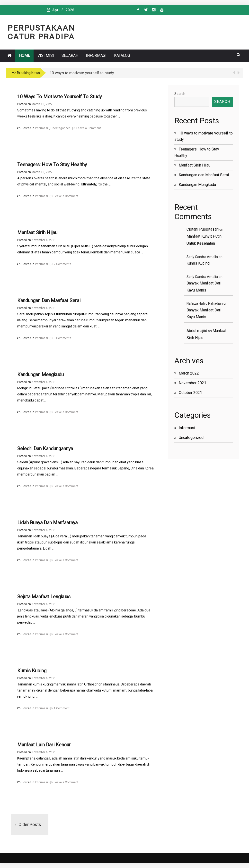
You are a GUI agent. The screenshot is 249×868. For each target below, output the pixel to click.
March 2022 (189, 373)
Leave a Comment (89, 128)
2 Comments (62, 264)
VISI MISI (46, 55)
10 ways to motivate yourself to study (59, 97)
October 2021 (190, 393)
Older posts (30, 824)
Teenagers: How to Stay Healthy (52, 165)
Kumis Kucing (32, 671)
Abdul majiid (197, 331)
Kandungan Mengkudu (40, 375)
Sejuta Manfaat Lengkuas (44, 597)
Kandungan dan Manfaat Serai (49, 300)
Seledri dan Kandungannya (45, 449)
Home (24, 55)
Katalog (122, 55)
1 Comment (62, 708)
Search (180, 94)
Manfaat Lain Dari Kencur (44, 745)
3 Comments (62, 338)
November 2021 (192, 383)
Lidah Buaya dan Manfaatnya (47, 523)
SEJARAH (70, 55)
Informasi (96, 55)
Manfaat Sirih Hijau (37, 233)
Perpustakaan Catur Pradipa (41, 32)
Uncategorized (61, 128)
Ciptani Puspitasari (203, 229)
